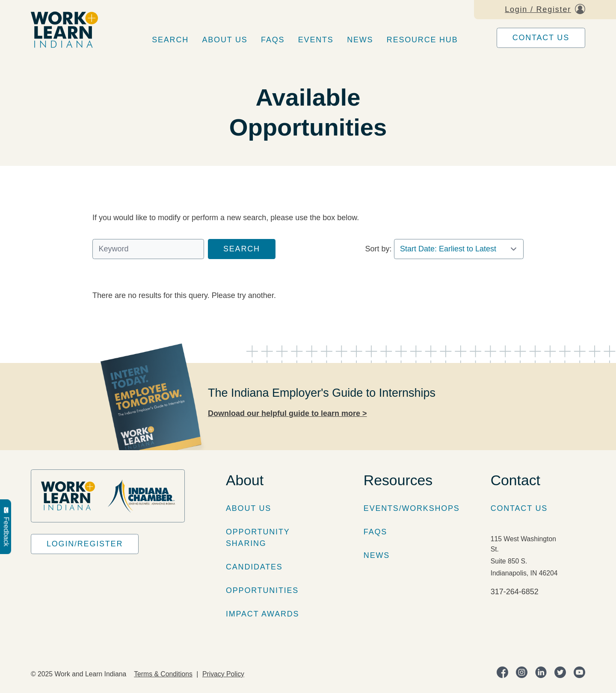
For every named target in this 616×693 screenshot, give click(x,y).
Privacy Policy (223, 674)
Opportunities (262, 590)
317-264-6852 (515, 592)
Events (316, 40)
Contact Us (541, 38)
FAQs (273, 40)
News (360, 40)
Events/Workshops (412, 508)
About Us (225, 40)
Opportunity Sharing (258, 538)
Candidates (254, 567)
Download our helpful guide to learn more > (287, 413)
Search (170, 40)
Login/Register (85, 544)
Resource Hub (422, 40)
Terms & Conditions (163, 674)
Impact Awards (262, 614)
